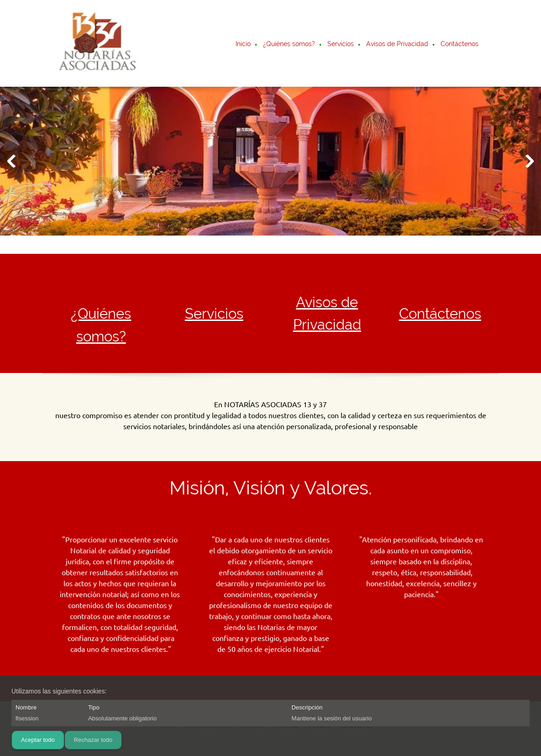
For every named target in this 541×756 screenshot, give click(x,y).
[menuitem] (244, 45)
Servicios (214, 314)
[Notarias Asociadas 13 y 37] (97, 43)
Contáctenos (440, 314)
